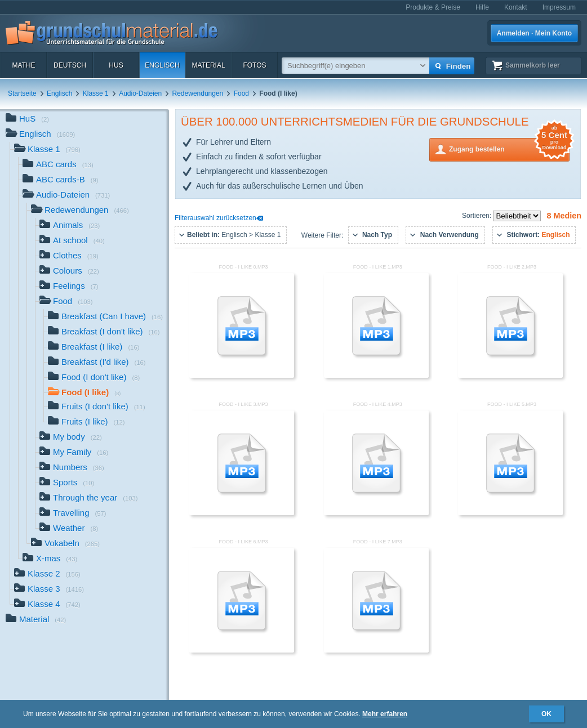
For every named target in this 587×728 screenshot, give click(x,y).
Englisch (162, 65)
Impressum (559, 7)
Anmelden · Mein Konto (534, 33)
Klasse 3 (49, 590)
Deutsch (70, 65)
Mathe (23, 65)
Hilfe (482, 7)
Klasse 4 (47, 605)
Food (241, 93)
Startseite (22, 93)
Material (208, 65)
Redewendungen (198, 93)
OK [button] (546, 714)
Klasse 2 (47, 575)
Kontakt (516, 7)
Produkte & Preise (433, 7)
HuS (116, 65)
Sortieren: (477, 216)
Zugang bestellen (509, 148)
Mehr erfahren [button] (385, 714)
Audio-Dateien (140, 93)
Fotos (254, 65)
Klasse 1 (96, 93)
